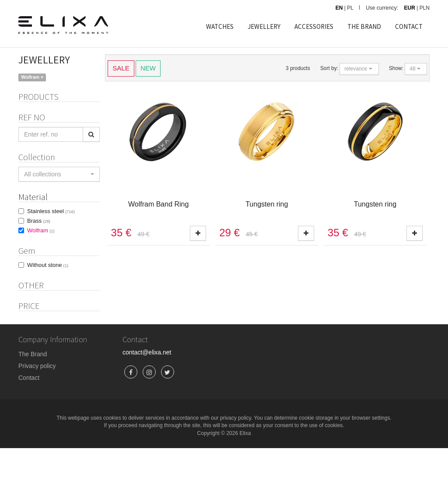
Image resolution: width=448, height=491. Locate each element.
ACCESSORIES (314, 26)
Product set (45, 314)
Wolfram (41, 244)
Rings (30, 111)
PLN (425, 8)
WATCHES (220, 26)
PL (350, 8)
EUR (410, 8)
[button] (59, 188)
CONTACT (409, 26)
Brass (39, 235)
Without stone (48, 279)
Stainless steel (51, 225)
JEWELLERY (264, 26)
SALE (121, 68)
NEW (148, 68)
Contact (29, 421)
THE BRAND (364, 26)
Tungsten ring (267, 204)
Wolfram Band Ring (158, 204)
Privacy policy (37, 409)
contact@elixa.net (147, 395)
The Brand (33, 397)
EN (339, 8)
